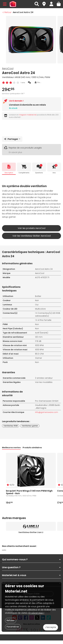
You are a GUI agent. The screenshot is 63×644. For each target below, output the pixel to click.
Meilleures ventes (11, 448)
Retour (7, 12)
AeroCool (8, 68)
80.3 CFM (39, 354)
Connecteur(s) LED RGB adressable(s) (48, 314)
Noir (37, 300)
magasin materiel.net (28, 115)
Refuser (11, 620)
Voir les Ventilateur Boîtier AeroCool (32, 236)
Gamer (39, 358)
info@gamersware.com (47, 412)
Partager (11, 139)
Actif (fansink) (42, 333)
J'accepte (51, 627)
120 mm (39, 337)
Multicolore (40, 309)
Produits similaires (32, 448)
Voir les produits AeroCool (32, 228)
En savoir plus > (36, 613)
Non (37, 324)
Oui (37, 305)
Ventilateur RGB (11, 426)
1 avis (23, 83)
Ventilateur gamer (30, 426)
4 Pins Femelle (45, 320)
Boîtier (38, 296)
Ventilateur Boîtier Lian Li (31, 532)
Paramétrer (13, 627)
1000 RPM (39, 345)
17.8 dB (38, 341)
